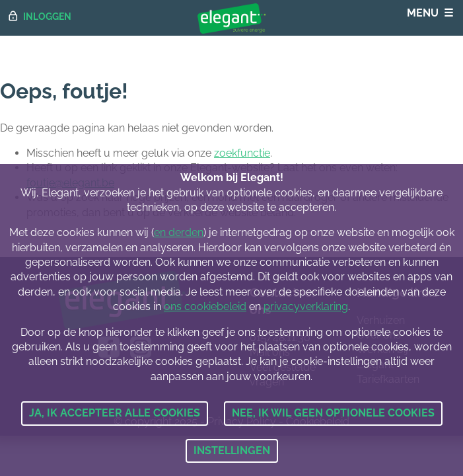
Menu (423, 13)
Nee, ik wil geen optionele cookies (333, 413)
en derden (179, 232)
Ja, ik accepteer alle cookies (115, 413)
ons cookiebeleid (205, 306)
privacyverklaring (306, 306)
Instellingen (232, 451)
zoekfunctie (242, 153)
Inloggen (47, 16)
